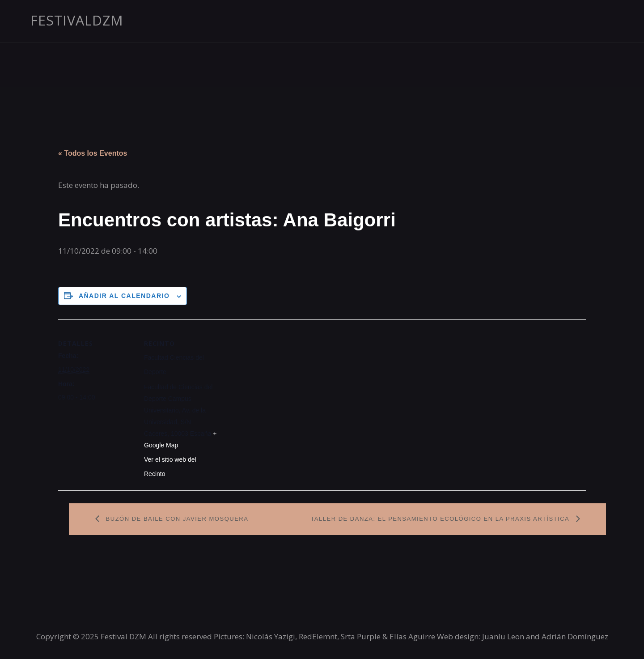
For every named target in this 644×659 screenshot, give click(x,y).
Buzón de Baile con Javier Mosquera (176, 519)
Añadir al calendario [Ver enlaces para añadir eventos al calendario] (124, 296)
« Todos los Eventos (93, 153)
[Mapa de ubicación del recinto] (277, 381)
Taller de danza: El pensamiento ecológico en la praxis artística (441, 519)
